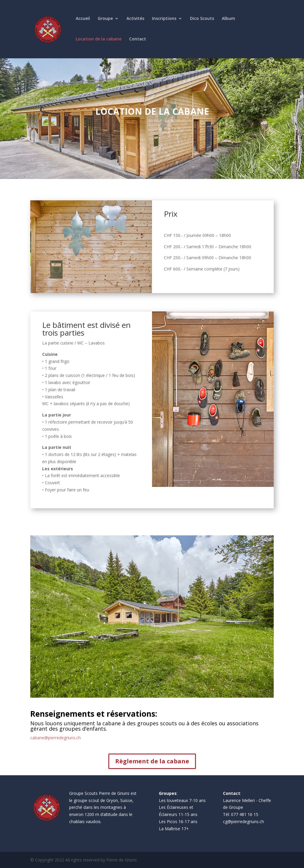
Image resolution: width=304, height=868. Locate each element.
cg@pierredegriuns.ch (243, 821)
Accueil (83, 19)
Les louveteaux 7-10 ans (182, 800)
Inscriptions (164, 19)
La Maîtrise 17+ (174, 829)
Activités (135, 19)
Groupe (105, 19)
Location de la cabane (99, 39)
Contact (138, 39)
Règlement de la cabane (152, 761)
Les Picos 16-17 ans (178, 821)
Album (228, 19)
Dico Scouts (202, 19)
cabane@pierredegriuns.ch (56, 738)
